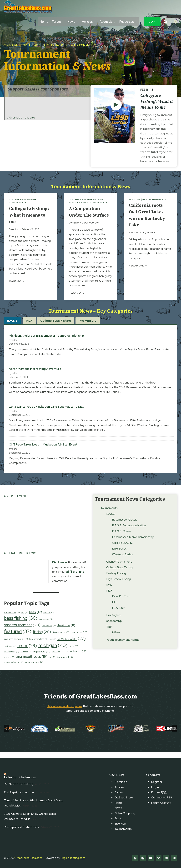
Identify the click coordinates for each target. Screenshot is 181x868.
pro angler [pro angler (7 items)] (57, 658)
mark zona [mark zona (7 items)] (10, 653)
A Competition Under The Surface (86, 215)
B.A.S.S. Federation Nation (129, 532)
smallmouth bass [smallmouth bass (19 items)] (31, 663)
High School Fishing (118, 585)
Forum (119, 792)
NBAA (116, 639)
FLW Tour (135, 199)
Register (157, 782)
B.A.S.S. (111, 520)
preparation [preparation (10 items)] (41, 658)
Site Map (120, 824)
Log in (155, 787)
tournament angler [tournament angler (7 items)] (13, 668)
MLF (145, 199)
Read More (18, 281)
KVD (109, 591)
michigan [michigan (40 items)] (53, 652)
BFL (115, 609)
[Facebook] (135, 858)
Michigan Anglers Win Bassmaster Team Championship (46, 342)
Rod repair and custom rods (21, 827)
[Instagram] (143, 858)
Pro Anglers (114, 622)
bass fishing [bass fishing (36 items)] (21, 625)
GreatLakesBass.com (28, 858)
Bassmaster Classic (125, 526)
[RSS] (174, 858)
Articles (119, 787)
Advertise (121, 782)
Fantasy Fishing (116, 580)
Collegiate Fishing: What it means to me (157, 101)
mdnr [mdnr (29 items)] (27, 652)
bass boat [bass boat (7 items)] (49, 619)
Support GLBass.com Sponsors (38, 89)
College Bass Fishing (23, 199)
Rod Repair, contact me (19, 792)
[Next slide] (175, 735)
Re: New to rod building (18, 784)
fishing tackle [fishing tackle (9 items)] (61, 639)
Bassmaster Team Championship (133, 543)
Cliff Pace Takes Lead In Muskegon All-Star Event (43, 451)
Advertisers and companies (65, 713)
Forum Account (161, 803)
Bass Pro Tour (121, 603)
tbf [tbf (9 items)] (52, 664)
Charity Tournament (119, 568)
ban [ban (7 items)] (24, 619)
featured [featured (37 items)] (18, 638)
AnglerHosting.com (73, 858)
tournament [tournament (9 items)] (65, 664)
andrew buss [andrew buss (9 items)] (12, 619)
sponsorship (114, 627)
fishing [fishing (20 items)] (42, 638)
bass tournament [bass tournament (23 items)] (22, 631)
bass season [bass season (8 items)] (46, 626)
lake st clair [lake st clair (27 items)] (72, 645)
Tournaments (18, 203)
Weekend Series (123, 561)
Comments (162, 798)
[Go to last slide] (6, 735)
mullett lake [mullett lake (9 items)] (11, 658)
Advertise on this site (21, 117)
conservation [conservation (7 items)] (49, 632)
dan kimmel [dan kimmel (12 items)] (66, 632)
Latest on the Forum (20, 778)
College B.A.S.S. (122, 549)
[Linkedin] (166, 858)
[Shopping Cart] (174, 22)
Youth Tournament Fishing (123, 646)
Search (119, 818)
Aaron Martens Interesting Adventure (35, 375)
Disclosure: (60, 569)
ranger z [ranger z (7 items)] (9, 664)
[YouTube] (151, 858)
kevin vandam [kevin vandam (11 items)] (39, 646)
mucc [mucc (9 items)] (73, 653)
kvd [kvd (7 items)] (53, 646)
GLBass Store (124, 798)
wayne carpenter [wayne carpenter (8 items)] (34, 668)
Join (152, 22)
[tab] (13, 327)
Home (44, 22)
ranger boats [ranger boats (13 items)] (75, 658)
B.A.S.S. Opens (122, 538)
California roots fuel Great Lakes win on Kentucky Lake (149, 215)
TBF (109, 633)
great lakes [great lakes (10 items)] (79, 639)
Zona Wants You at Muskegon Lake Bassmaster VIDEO (47, 413)
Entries (159, 792)
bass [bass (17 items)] (35, 618)
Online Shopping (125, 813)
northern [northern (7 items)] (26, 658)
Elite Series (119, 555)
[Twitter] (159, 858)
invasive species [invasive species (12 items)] (16, 646)
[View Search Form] (165, 22)
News (118, 808)
